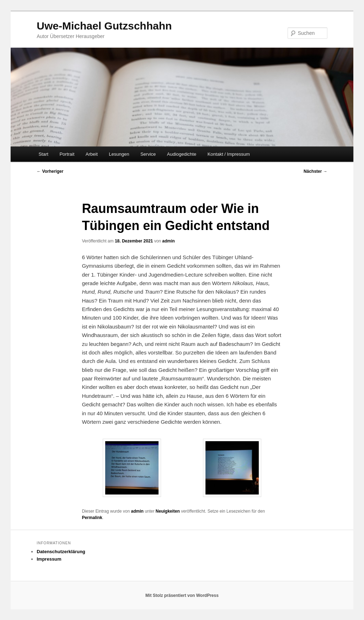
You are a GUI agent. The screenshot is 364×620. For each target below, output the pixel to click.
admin (168, 241)
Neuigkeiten (168, 511)
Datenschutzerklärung (61, 552)
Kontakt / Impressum (229, 154)
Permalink (92, 518)
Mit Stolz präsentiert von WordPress (182, 595)
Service (148, 154)
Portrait (67, 154)
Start (43, 154)
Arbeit (92, 154)
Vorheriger (50, 171)
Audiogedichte (182, 154)
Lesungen (119, 154)
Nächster (315, 171)
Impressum (49, 559)
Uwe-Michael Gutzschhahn (104, 26)
